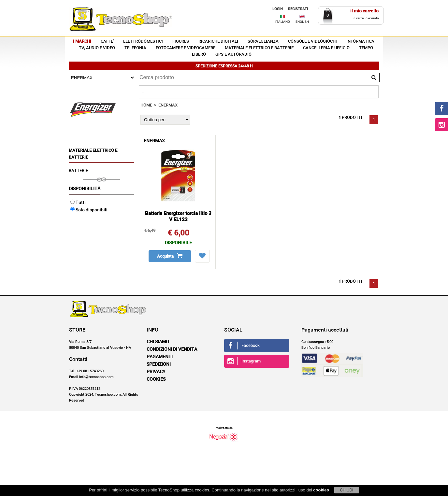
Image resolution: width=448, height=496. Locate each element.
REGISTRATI (298, 9)
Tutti (78, 203)
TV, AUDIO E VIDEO (97, 48)
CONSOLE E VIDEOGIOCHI (312, 42)
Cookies (156, 379)
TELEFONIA (135, 48)
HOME (146, 105)
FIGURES (181, 42)
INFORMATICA (360, 42)
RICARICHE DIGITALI (218, 42)
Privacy (156, 372)
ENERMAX (168, 105)
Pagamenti (160, 357)
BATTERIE (78, 171)
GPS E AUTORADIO (233, 55)
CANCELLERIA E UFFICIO (326, 48)
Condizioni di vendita (172, 349)
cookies (202, 490)
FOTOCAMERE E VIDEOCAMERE (186, 48)
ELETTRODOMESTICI (143, 42)
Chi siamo (158, 342)
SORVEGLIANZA (263, 42)
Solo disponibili (89, 210)
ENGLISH (302, 22)
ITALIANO (283, 22)
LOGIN (278, 9)
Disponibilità (85, 189)
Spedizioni (159, 364)
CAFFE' (107, 42)
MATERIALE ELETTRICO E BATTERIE (259, 48)
